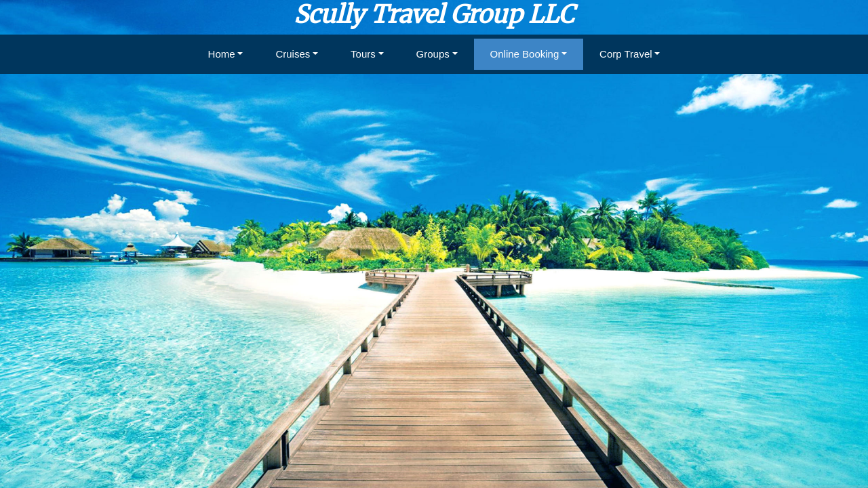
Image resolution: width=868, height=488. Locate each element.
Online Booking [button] (525, 54)
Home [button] (222, 54)
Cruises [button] (293, 54)
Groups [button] (433, 54)
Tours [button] (363, 54)
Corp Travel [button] (626, 54)
